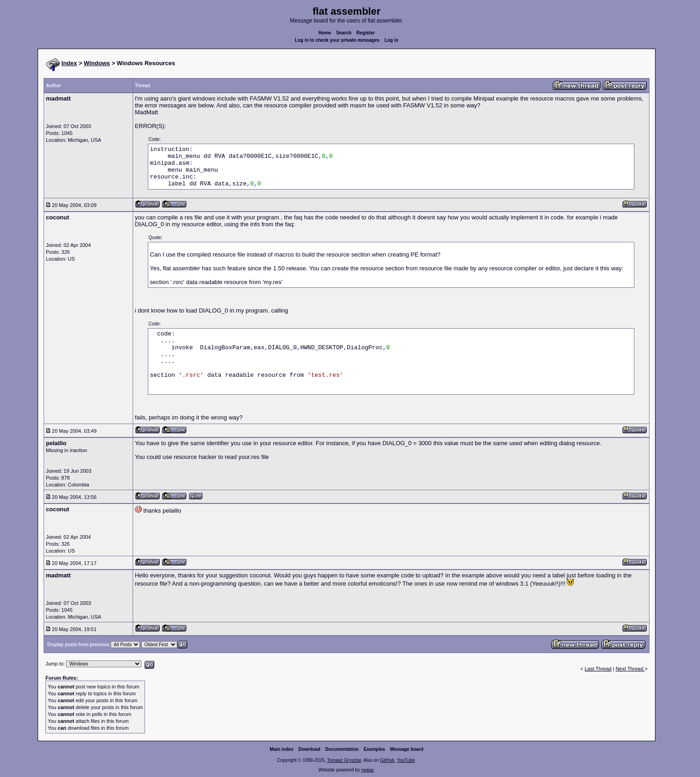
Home (325, 33)
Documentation (342, 749)
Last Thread (598, 669)
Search (344, 33)
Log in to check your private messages (337, 40)
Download (309, 749)
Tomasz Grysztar (344, 760)
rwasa (367, 770)
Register (365, 33)
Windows (97, 63)
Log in (392, 40)
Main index (282, 749)
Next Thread (630, 669)
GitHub (387, 760)
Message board (407, 749)
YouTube (406, 760)
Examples (374, 749)
